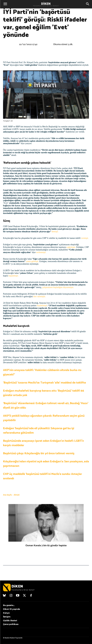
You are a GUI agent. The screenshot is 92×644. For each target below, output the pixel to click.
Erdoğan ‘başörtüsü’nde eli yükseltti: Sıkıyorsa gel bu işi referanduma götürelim (39, 431)
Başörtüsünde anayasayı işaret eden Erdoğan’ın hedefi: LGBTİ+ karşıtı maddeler (44, 443)
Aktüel (17, 495)
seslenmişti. (41, 252)
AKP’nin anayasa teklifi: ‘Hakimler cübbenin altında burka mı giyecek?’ (42, 372)
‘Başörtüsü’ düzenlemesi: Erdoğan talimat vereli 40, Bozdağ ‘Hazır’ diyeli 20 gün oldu (46, 405)
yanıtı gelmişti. (32, 261)
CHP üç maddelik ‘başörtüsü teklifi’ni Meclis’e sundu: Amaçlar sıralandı (42, 476)
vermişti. (85, 238)
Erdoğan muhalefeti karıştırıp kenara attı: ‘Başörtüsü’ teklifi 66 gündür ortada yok (44, 393)
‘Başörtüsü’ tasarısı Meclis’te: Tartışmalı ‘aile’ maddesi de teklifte (44, 383)
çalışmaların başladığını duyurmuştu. (58, 287)
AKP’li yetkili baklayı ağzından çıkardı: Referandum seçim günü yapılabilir (44, 418)
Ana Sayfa (7, 495)
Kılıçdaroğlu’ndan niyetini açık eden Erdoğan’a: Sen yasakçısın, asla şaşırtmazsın (46, 464)
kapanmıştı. (13, 276)
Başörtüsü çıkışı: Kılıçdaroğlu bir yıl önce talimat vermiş (39, 453)
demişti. (55, 232)
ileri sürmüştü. (39, 296)
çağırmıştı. (71, 247)
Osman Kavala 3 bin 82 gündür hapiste (46, 546)
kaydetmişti (42, 305)
